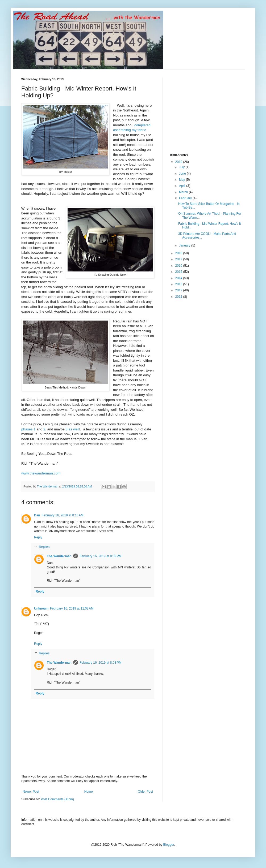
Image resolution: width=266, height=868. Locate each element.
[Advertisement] (210, 111)
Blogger (169, 845)
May (182, 180)
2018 (179, 253)
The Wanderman (59, 556)
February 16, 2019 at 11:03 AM (72, 608)
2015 (179, 272)
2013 (179, 284)
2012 (179, 290)
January (185, 245)
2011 (179, 297)
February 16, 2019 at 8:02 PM (101, 556)
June (183, 174)
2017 (179, 259)
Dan (37, 515)
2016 (179, 266)
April (183, 186)
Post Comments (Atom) (57, 799)
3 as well (72, 429)
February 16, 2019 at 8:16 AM (63, 515)
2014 (179, 278)
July (182, 167)
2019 (179, 162)
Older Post (145, 792)
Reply (38, 537)
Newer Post (31, 792)
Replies (44, 547)
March (184, 192)
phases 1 (28, 429)
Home (89, 792)
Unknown (41, 608)
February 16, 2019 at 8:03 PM (101, 663)
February (186, 198)
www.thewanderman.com (41, 473)
